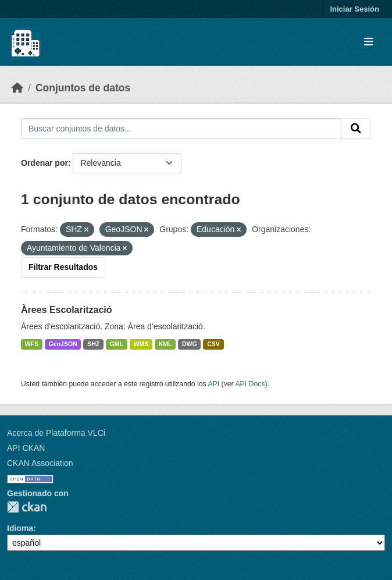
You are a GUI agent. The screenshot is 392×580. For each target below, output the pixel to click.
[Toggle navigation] (368, 42)
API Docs (250, 384)
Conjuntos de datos (83, 88)
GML (117, 344)
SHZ (93, 344)
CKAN (27, 507)
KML (165, 344)
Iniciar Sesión (354, 9)
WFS (32, 344)
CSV (213, 344)
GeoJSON (63, 344)
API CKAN (26, 448)
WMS (141, 344)
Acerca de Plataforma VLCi (56, 433)
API (213, 384)
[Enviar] (356, 129)
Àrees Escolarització (67, 310)
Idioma (20, 528)
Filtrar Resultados (63, 267)
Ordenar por (44, 163)
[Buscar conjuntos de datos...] (181, 129)
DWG (190, 344)
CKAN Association (40, 463)
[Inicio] (17, 88)
